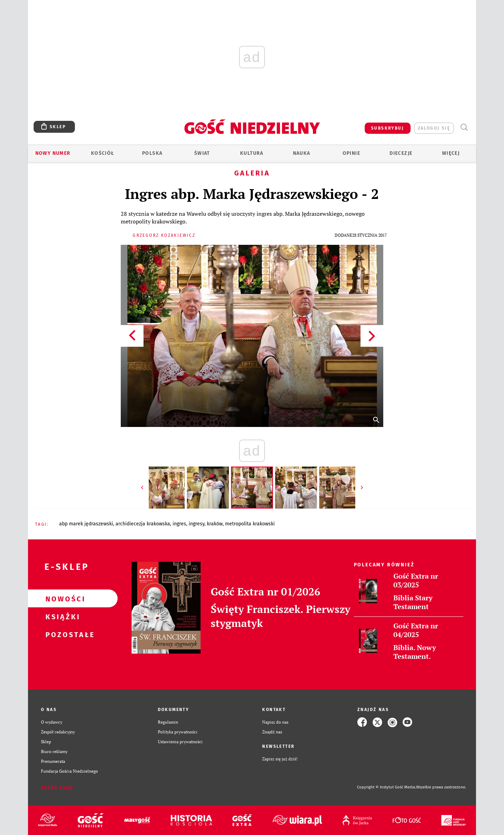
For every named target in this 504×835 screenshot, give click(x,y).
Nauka (302, 153)
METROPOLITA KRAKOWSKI (250, 524)
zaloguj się (434, 128)
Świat (202, 153)
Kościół (103, 153)
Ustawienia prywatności (180, 742)
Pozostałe (62, 634)
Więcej (451, 153)
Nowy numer (53, 153)
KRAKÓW (215, 524)
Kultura (252, 153)
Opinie (351, 153)
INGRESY (197, 524)
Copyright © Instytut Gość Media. (387, 787)
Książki (62, 616)
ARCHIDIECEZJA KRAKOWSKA (143, 524)
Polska (152, 153)
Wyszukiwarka (464, 127)
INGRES (179, 524)
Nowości (62, 599)
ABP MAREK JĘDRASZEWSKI (86, 524)
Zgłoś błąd (57, 787)
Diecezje (401, 153)
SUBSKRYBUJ (387, 128)
